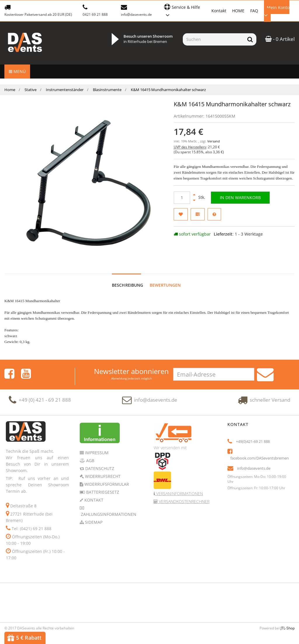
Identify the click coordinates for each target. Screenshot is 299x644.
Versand (214, 141)
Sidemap (93, 516)
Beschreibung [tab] (128, 279)
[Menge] (182, 198)
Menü (17, 71)
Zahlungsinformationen (108, 508)
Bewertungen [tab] (165, 279)
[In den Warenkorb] (240, 198)
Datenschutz (99, 463)
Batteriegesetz (102, 486)
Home (10, 90)
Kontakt (219, 11)
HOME (238, 11)
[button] (185, 10)
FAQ (254, 11)
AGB (90, 455)
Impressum (96, 447)
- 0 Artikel (280, 39)
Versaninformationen (179, 488)
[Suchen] (213, 39)
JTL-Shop (288, 622)
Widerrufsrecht (102, 470)
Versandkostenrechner (184, 496)
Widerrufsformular (106, 478)
